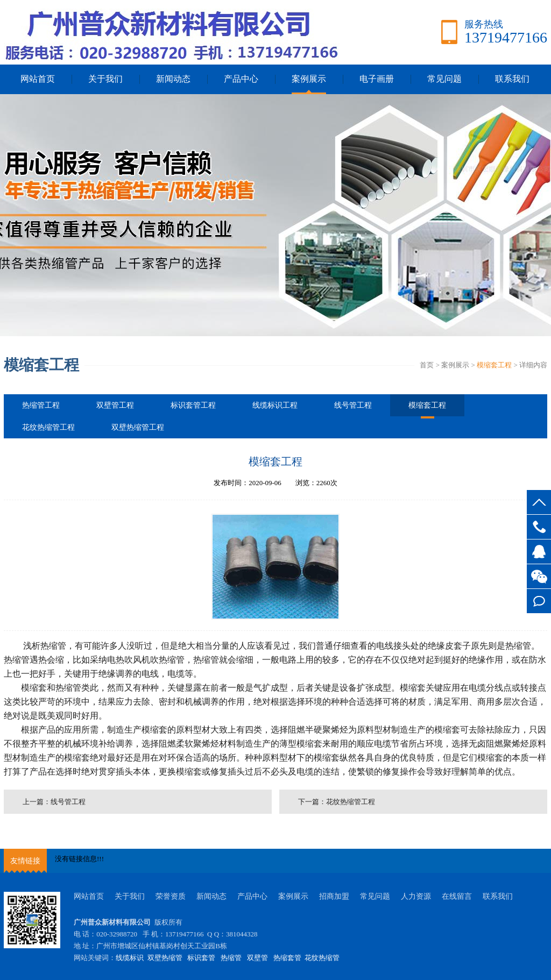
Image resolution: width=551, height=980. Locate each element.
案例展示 (309, 79)
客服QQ (539, 552)
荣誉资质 (171, 896)
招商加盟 (334, 896)
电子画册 (377, 79)
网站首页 (38, 79)
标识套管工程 (193, 405)
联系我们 (512, 79)
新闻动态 (173, 79)
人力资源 (416, 896)
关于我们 (105, 79)
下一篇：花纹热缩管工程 (337, 802)
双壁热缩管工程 (138, 427)
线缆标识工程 (275, 405)
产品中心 (241, 79)
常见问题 (444, 79)
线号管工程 (353, 405)
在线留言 (457, 896)
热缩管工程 (41, 405)
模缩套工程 (494, 365)
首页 (427, 365)
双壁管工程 (115, 405)
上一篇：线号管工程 (54, 802)
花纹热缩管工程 (48, 427)
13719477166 (539, 527)
